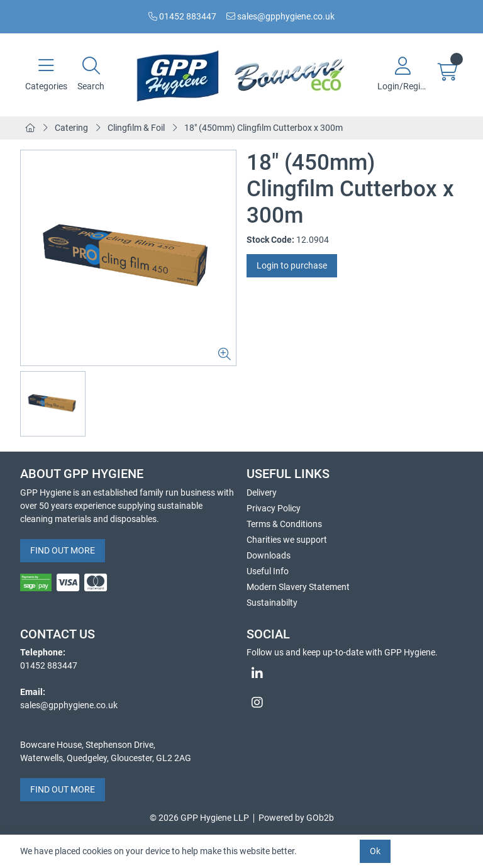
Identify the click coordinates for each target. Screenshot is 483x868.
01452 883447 (182, 16)
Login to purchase (292, 265)
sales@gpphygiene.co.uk (280, 16)
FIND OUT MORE (63, 550)
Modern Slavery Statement (298, 587)
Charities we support (287, 540)
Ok (375, 851)
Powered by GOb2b (296, 818)
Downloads (269, 555)
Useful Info (268, 571)
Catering (71, 128)
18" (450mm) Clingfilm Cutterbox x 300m (264, 128)
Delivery (262, 492)
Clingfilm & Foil (136, 128)
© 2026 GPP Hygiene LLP (199, 818)
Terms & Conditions (284, 524)
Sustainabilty (272, 603)
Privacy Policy (274, 508)
